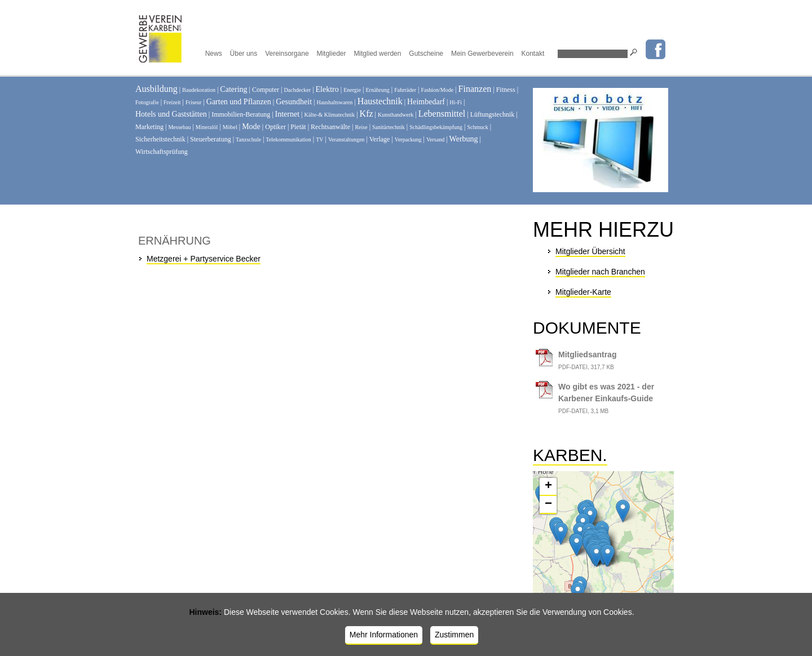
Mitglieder (331, 54)
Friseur (193, 102)
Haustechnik (380, 101)
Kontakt (533, 54)
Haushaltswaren (334, 102)
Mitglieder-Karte (583, 292)
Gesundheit (294, 102)
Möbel (230, 127)
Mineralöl (207, 127)
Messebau (179, 127)
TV (319, 139)
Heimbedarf (426, 102)
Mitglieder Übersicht (590, 251)
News (214, 54)
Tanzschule (248, 139)
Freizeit (172, 102)
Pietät (298, 127)
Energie (352, 90)
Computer (266, 90)
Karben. (570, 455)
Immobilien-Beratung (241, 114)
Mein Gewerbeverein (482, 54)
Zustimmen (454, 635)
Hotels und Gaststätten (171, 114)
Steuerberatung (211, 139)
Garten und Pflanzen (239, 102)
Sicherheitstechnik (160, 139)
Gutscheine (426, 54)
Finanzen (475, 89)
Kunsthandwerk (396, 115)
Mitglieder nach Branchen (600, 272)
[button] (590, 517)
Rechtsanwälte (330, 127)
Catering (233, 89)
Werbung (464, 139)
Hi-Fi (456, 102)
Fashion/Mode (437, 90)
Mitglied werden (377, 54)
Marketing (149, 127)
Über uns (244, 54)
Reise (361, 127)
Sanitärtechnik (389, 127)
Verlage (380, 139)
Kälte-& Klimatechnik (330, 115)
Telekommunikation (288, 139)
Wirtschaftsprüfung (162, 152)
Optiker (275, 127)
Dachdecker (297, 90)
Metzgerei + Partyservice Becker (204, 259)
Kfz (367, 114)
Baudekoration (199, 90)
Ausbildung (156, 89)
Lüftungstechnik (493, 114)
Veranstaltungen (346, 139)
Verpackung (408, 139)
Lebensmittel (442, 114)
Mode (251, 127)
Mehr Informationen (384, 635)
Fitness (506, 90)
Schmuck (478, 127)
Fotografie (147, 102)
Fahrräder (405, 90)
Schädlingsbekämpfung (436, 127)
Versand (435, 139)
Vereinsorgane (287, 54)
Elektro (327, 89)
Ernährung (378, 90)
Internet (288, 114)
